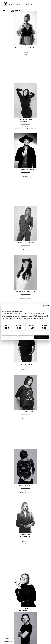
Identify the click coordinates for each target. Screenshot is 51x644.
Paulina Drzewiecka (26, 292)
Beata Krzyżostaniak (26, 47)
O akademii (11, 2)
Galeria (10, 5)
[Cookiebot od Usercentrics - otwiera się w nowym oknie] (43, 306)
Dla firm (27, 2)
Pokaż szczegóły (43, 333)
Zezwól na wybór (26, 337)
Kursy (18, 2)
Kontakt (19, 5)
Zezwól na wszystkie (42, 337)
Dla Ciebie (19, 7)
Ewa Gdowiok (26, 486)
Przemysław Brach (26, 170)
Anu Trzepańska (26, 412)
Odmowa (9, 337)
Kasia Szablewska (26, 243)
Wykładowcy (28, 5)
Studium (10, 7)
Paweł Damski (26, 364)
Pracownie (28, 7)
